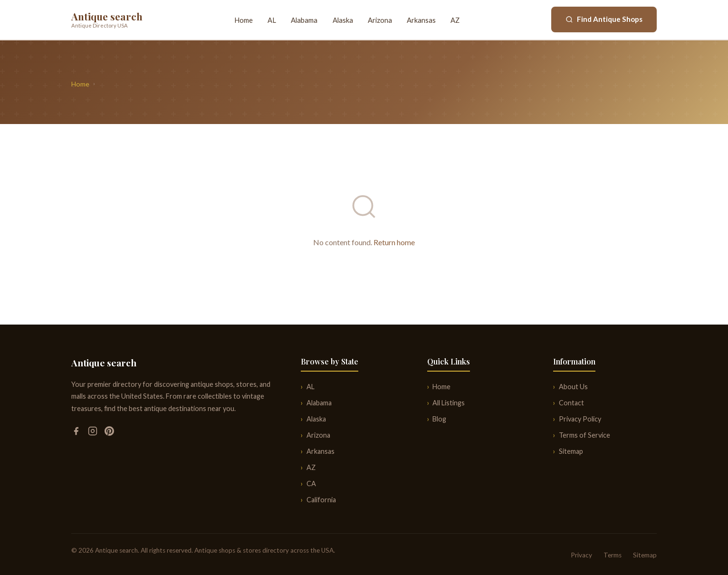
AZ (455, 20)
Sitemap (571, 451)
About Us (573, 387)
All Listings (449, 403)
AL (272, 20)
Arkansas (421, 20)
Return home (394, 242)
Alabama (304, 20)
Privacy (581, 555)
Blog (439, 419)
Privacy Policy (580, 419)
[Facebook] (77, 433)
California (321, 500)
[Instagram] (93, 433)
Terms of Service (584, 435)
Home (244, 20)
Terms (613, 555)
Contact (571, 403)
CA (311, 484)
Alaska (343, 20)
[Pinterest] (109, 433)
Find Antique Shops (604, 19)
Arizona (380, 20)
